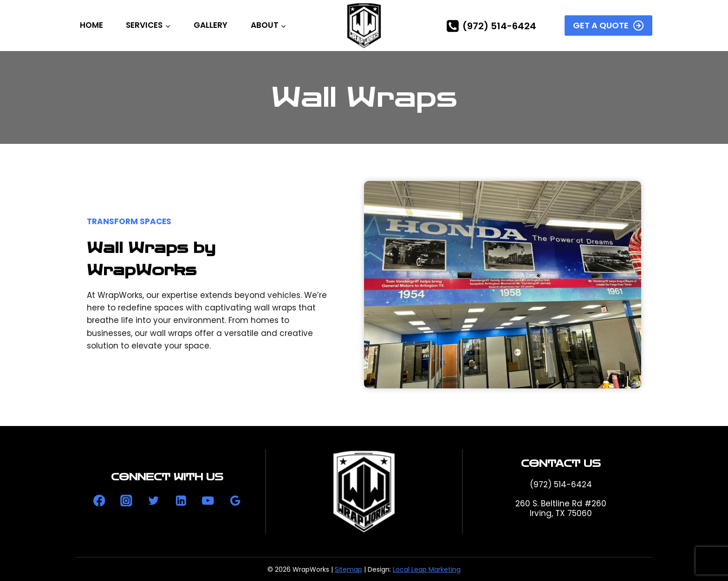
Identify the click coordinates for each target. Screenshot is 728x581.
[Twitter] (153, 500)
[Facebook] (99, 500)
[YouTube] (208, 500)
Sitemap (348, 569)
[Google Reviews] (235, 500)
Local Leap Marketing (427, 569)
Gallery (211, 25)
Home (91, 25)
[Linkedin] (181, 500)
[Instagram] (127, 500)
